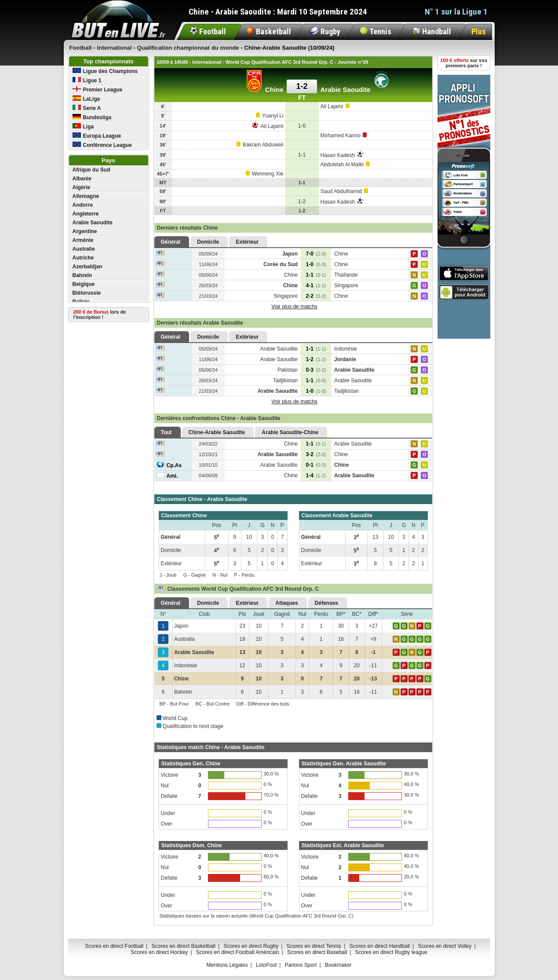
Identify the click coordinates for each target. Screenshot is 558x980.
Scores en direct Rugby (251, 946)
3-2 (316, 454)
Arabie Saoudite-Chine (290, 432)
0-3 (316, 370)
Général (171, 242)
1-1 (316, 275)
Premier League (98, 90)
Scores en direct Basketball (184, 946)
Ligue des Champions (105, 71)
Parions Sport (301, 965)
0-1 (316, 465)
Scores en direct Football (114, 946)
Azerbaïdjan (88, 267)
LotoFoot (266, 965)
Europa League (97, 136)
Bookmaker (338, 965)
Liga (83, 126)
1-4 (316, 475)
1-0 (316, 264)
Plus (479, 31)
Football (208, 31)
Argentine (85, 231)
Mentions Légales (227, 965)
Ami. (167, 476)
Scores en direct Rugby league (391, 952)
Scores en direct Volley (445, 946)
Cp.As (169, 465)
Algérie (82, 187)
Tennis (376, 31)
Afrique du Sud (91, 170)
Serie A (87, 108)
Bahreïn (82, 275)
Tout (166, 432)
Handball (432, 31)
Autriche (83, 258)
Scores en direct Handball (380, 946)
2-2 (316, 296)
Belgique (84, 284)
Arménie (83, 240)
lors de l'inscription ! (100, 314)
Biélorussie (87, 293)
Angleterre (86, 214)
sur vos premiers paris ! (464, 63)
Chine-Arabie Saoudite (217, 432)
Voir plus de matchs (294, 307)
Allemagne (86, 196)
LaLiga (86, 99)
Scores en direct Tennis (314, 946)
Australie (84, 249)
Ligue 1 (87, 80)
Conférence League (102, 145)
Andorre (83, 205)
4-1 (316, 285)
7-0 (316, 254)
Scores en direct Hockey (159, 952)
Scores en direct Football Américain (238, 952)
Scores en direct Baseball (317, 952)
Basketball (269, 31)
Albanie (82, 179)
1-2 (316, 359)
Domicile (208, 242)
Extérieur (247, 242)
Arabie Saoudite (93, 223)
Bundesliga (92, 117)
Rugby (325, 31)
